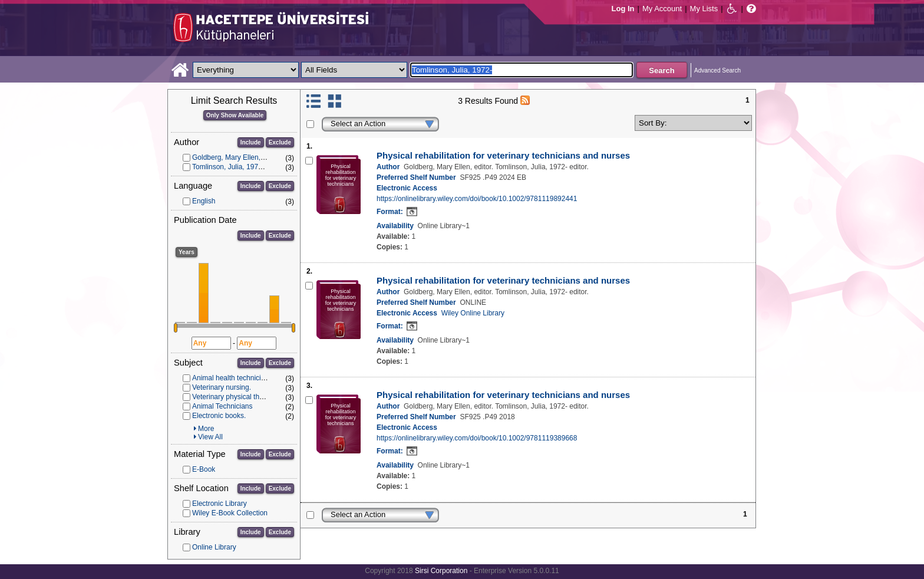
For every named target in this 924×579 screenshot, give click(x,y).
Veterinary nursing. (222, 387)
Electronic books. (219, 416)
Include (251, 142)
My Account (662, 9)
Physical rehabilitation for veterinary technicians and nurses (503, 155)
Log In (623, 9)
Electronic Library (220, 504)
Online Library (214, 547)
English (204, 201)
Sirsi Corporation (441, 571)
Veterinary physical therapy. (235, 397)
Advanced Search (717, 70)
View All (210, 437)
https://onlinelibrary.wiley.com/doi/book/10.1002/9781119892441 (477, 199)
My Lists (704, 9)
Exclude (280, 142)
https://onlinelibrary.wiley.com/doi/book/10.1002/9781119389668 (477, 438)
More (206, 429)
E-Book (204, 469)
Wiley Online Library (473, 313)
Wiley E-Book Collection (230, 513)
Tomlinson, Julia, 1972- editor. (239, 167)
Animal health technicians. (233, 378)
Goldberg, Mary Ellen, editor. (237, 157)
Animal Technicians (222, 406)
